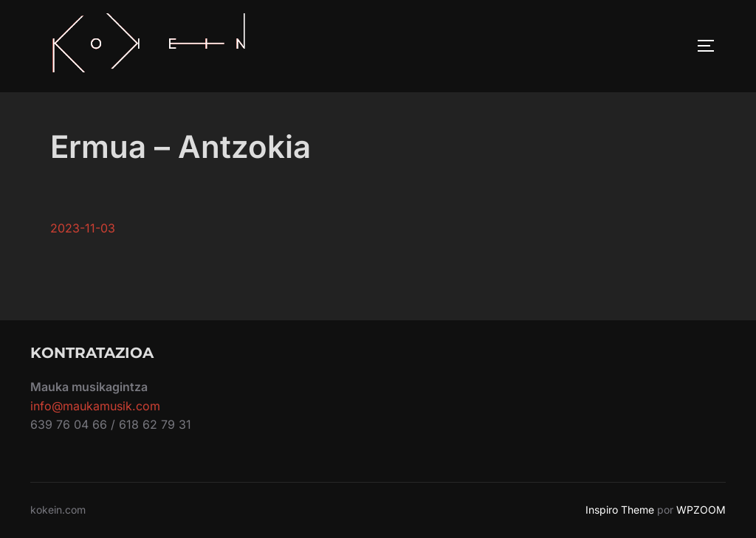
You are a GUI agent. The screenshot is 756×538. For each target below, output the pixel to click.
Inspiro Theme (620, 510)
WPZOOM (701, 510)
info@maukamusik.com (95, 406)
